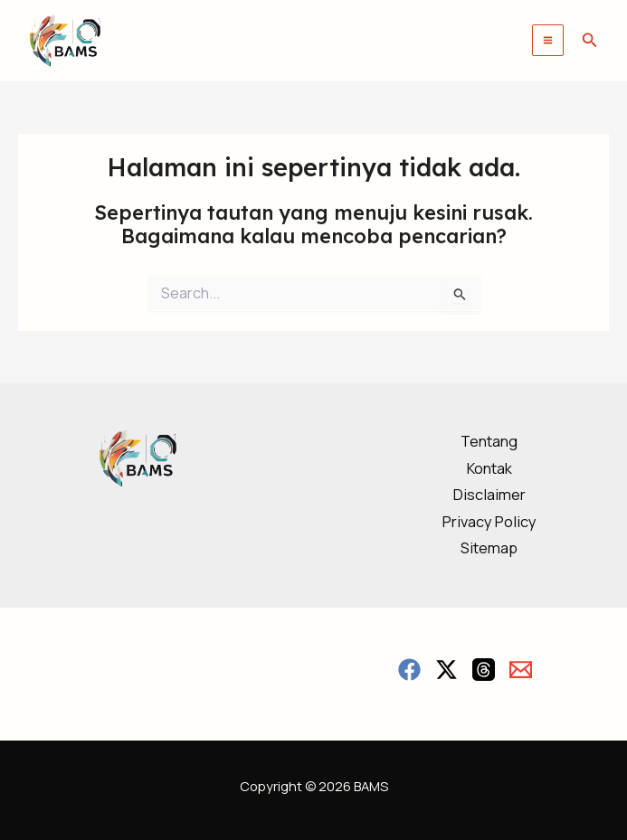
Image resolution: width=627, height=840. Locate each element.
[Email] (521, 670)
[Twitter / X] (446, 670)
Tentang (489, 441)
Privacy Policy (489, 522)
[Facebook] (409, 670)
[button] (590, 41)
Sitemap (489, 548)
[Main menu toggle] (548, 40)
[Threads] (484, 670)
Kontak (489, 468)
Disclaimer (489, 495)
